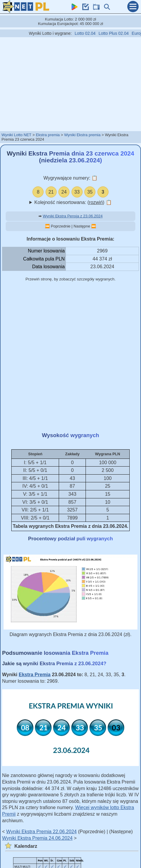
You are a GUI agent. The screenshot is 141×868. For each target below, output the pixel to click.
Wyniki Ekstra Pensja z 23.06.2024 (73, 216)
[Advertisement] (71, 84)
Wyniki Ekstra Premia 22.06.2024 (41, 832)
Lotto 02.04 (89, 33)
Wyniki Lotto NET (16, 135)
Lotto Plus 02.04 (118, 33)
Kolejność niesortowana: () (73, 202)
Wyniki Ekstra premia (82, 135)
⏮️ (47, 226)
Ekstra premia (48, 135)
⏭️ (94, 226)
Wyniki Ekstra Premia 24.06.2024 (37, 838)
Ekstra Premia (35, 675)
